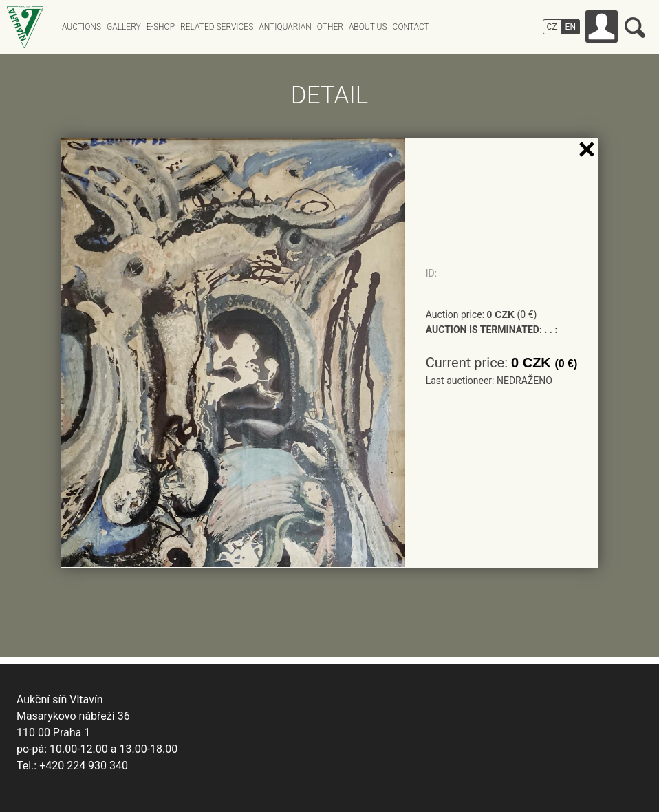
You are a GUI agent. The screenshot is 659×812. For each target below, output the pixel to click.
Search (635, 28)
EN (571, 27)
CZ (552, 27)
